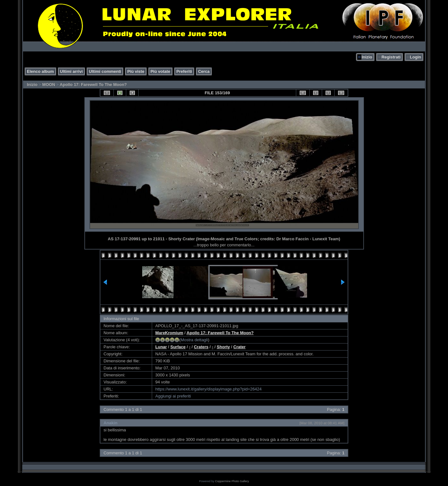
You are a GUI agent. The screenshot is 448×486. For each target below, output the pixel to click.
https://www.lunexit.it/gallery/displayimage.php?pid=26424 (209, 389)
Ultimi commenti (105, 71)
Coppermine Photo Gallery (232, 481)
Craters (201, 347)
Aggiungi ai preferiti (173, 396)
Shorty (223, 347)
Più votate (160, 71)
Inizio (367, 57)
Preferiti (184, 71)
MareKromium (169, 333)
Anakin (110, 423)
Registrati (391, 57)
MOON (49, 85)
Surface (178, 347)
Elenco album (40, 71)
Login (416, 57)
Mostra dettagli (194, 340)
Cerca (204, 71)
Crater (239, 347)
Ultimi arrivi (72, 71)
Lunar (161, 347)
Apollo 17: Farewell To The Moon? (93, 85)
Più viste (136, 71)
